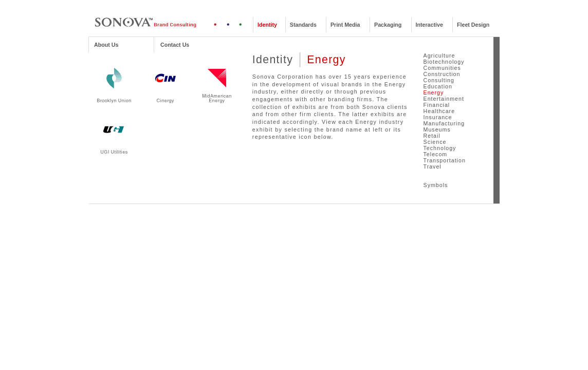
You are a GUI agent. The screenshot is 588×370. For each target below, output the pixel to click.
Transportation (445, 160)
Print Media (345, 25)
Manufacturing (444, 123)
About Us (106, 45)
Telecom (436, 154)
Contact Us (175, 45)
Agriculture (439, 55)
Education (438, 86)
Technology (440, 148)
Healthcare (439, 111)
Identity (267, 25)
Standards (303, 25)
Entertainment (444, 99)
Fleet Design (473, 25)
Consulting (439, 80)
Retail (432, 136)
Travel (433, 166)
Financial (437, 105)
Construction (442, 74)
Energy (434, 92)
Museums (437, 129)
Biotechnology (444, 62)
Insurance (438, 117)
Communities (442, 68)
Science (435, 142)
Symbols (436, 185)
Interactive (429, 25)
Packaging (388, 25)
